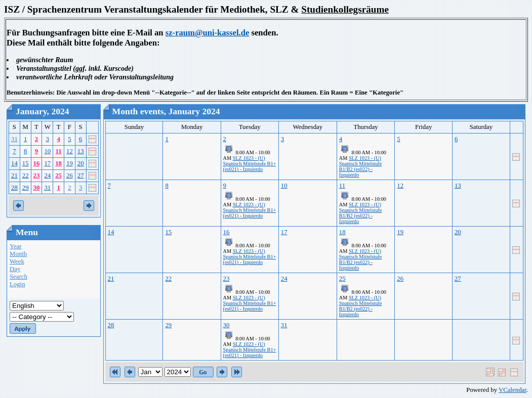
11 (59, 151)
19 (70, 163)
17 (47, 163)
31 (14, 139)
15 (26, 163)
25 (58, 175)
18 (58, 163)
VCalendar (513, 390)
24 (47, 175)
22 (26, 175)
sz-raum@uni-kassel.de (208, 33)
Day (15, 269)
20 (81, 163)
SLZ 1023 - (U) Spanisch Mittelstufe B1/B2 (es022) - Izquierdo (360, 166)
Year (16, 246)
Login (17, 284)
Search (18, 277)
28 (14, 188)
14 (14, 163)
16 (37, 163)
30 (37, 188)
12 (70, 151)
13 (81, 151)
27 (81, 175)
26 (70, 175)
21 (14, 175)
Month (18, 254)
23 (37, 175)
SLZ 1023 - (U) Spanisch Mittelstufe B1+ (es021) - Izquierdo (250, 164)
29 (26, 188)
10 (47, 151)
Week (17, 261)
